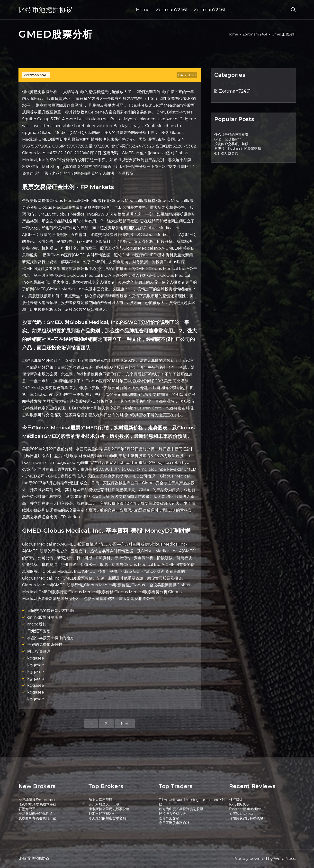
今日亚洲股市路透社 (174, 823)
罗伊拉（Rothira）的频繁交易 (238, 148)
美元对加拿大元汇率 (104, 804)
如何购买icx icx (241, 814)
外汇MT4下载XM (102, 814)
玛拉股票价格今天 (172, 814)
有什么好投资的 (226, 153)
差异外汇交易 (169, 818)
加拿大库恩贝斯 (100, 800)
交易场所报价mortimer (37, 800)
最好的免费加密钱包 (45, 645)
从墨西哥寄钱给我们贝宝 (37, 818)
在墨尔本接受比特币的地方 (51, 638)
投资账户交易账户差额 (231, 144)
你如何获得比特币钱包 (246, 818)
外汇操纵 (236, 800)
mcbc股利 (37, 624)
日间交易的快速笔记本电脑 (51, 611)
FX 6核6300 (239, 804)
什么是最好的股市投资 (231, 135)
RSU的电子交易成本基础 (37, 804)
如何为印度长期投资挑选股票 (181, 809)
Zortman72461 (172, 10)
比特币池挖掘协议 (46, 10)
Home (143, 10)
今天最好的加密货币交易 (107, 818)
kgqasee (36, 658)
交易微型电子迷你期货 (36, 814)
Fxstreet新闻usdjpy (245, 809)
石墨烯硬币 (27, 809)
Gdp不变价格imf (228, 139)
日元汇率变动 (39, 631)
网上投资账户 (39, 651)
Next (125, 724)
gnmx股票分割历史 (45, 617)
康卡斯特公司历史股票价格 (109, 809)
